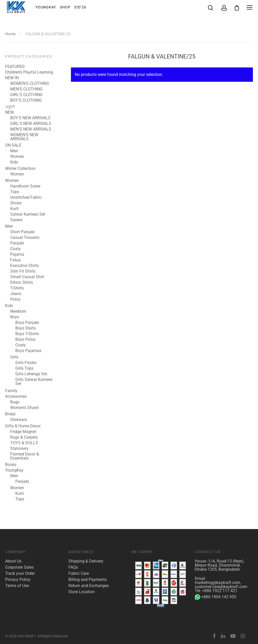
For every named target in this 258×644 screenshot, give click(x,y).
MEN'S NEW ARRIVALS (31, 129)
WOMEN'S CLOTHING (30, 84)
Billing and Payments (88, 580)
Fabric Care (79, 573)
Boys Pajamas (28, 351)
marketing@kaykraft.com (217, 583)
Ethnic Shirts (22, 283)
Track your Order (20, 573)
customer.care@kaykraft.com (221, 587)
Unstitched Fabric (26, 197)
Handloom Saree (25, 186)
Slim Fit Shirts (23, 271)
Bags (15, 402)
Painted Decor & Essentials (25, 456)
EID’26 (80, 7)
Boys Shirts (26, 328)
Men (14, 151)
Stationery (19, 449)
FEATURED (15, 67)
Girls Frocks (26, 363)
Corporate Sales (19, 567)
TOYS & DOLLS (24, 443)
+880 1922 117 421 (220, 591)
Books (11, 465)
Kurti (14, 209)
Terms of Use (17, 586)
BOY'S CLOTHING (26, 100)
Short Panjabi (22, 232)
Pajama (17, 254)
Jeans (16, 294)
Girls (14, 357)
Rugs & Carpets (24, 437)
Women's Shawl (24, 408)
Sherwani (19, 420)
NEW (9, 112)
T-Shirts (17, 288)
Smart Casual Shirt (27, 277)
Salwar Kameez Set (28, 214)
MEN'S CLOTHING (26, 89)
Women (17, 157)
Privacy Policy (18, 580)
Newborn (18, 311)
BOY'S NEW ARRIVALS (30, 118)
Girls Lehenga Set (31, 374)
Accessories (16, 396)
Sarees (16, 220)
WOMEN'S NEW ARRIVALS (24, 137)
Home (10, 34)
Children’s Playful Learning (29, 72)
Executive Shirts (24, 266)
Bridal (10, 414)
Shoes (16, 203)
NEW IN (12, 78)
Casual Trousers (25, 238)
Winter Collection (20, 169)
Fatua (15, 260)
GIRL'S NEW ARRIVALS (31, 124)
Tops (15, 192)
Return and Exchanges (89, 586)
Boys (15, 317)
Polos (15, 299)
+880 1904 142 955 (216, 597)
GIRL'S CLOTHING (26, 95)
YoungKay (46, 7)
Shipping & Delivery (86, 561)
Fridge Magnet (23, 432)
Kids (14, 162)
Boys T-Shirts (27, 334)
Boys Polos (25, 339)
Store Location (82, 592)
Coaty (15, 249)
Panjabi (17, 243)
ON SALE (13, 145)
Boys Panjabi (27, 323)
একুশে (10, 107)
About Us (13, 561)
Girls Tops (24, 368)
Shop (65, 7)
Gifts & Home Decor (23, 426)
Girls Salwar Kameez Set (34, 382)
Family (11, 391)
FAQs (73, 567)
